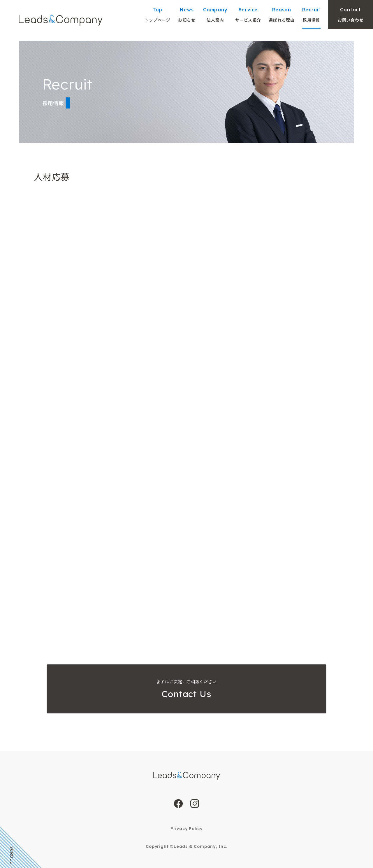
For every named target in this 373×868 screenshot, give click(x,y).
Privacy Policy (186, 829)
